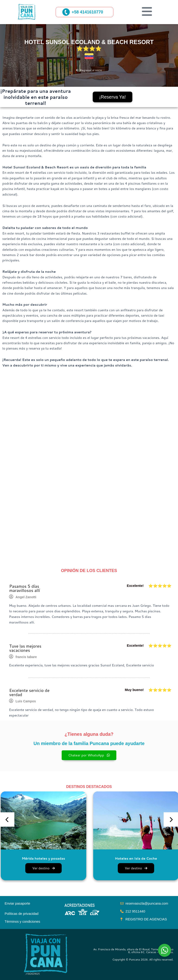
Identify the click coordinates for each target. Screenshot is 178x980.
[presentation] (7, 819)
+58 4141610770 (87, 12)
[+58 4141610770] (66, 12)
